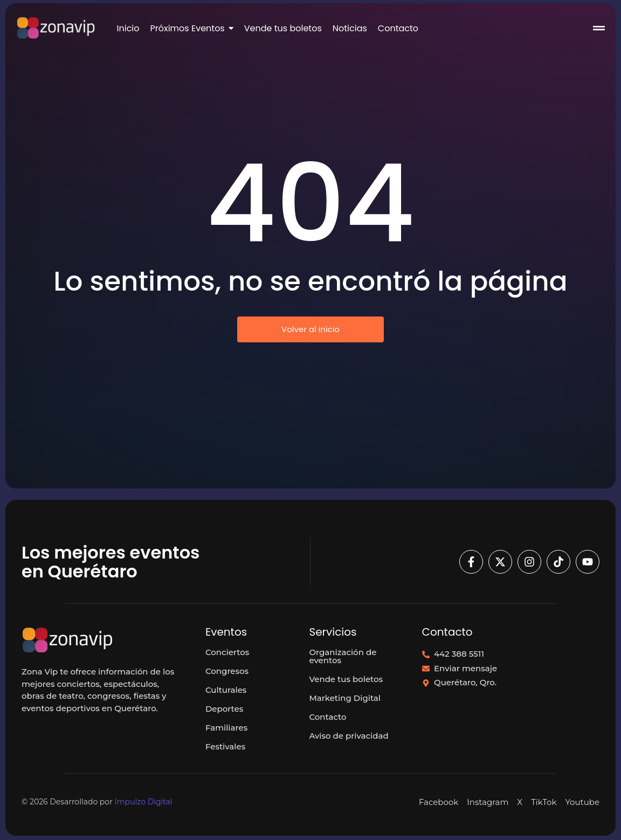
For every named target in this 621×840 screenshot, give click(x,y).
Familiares (226, 728)
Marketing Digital (345, 698)
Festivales (225, 746)
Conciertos (227, 652)
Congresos (227, 671)
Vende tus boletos (346, 679)
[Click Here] (599, 30)
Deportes (224, 709)
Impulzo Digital (143, 802)
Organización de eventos (343, 656)
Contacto (327, 717)
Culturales (226, 690)
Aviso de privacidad (349, 736)
